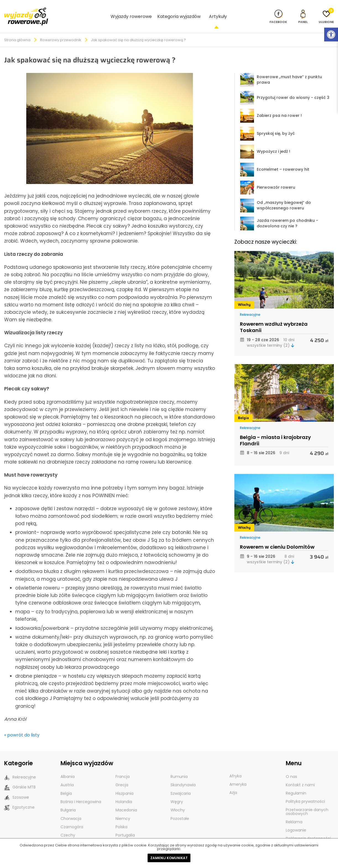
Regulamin (296, 784)
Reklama (294, 813)
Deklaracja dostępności (308, 829)
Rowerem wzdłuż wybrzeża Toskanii (274, 318)
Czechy (68, 825)
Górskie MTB (20, 778)
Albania (68, 767)
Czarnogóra (72, 817)
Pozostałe (180, 809)
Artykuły (218, 11)
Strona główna (17, 31)
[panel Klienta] (303, 12)
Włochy (244, 295)
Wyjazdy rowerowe (131, 11)
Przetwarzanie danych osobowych (307, 803)
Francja (123, 767)
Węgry (177, 792)
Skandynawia (183, 776)
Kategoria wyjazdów (179, 11)
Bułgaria (68, 801)
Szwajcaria (181, 784)
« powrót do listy (22, 726)
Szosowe (17, 788)
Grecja (122, 776)
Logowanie (296, 821)
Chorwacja (71, 809)
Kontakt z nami (300, 776)
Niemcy (123, 809)
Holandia (124, 792)
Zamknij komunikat (169, 858)
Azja (233, 783)
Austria (67, 776)
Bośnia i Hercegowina (81, 792)
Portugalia (125, 825)
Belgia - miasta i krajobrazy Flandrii (275, 431)
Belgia (243, 409)
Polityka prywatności (305, 792)
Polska (121, 817)
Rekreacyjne (250, 305)
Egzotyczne (19, 798)
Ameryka (238, 775)
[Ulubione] (326, 12)
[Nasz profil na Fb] (278, 12)
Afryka (235, 767)
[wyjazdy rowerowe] (26, 11)
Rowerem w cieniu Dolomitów (277, 538)
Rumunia (179, 767)
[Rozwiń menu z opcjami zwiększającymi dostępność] (331, 35)
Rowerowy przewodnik (61, 31)
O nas (291, 767)
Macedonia (126, 801)
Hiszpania (125, 784)
